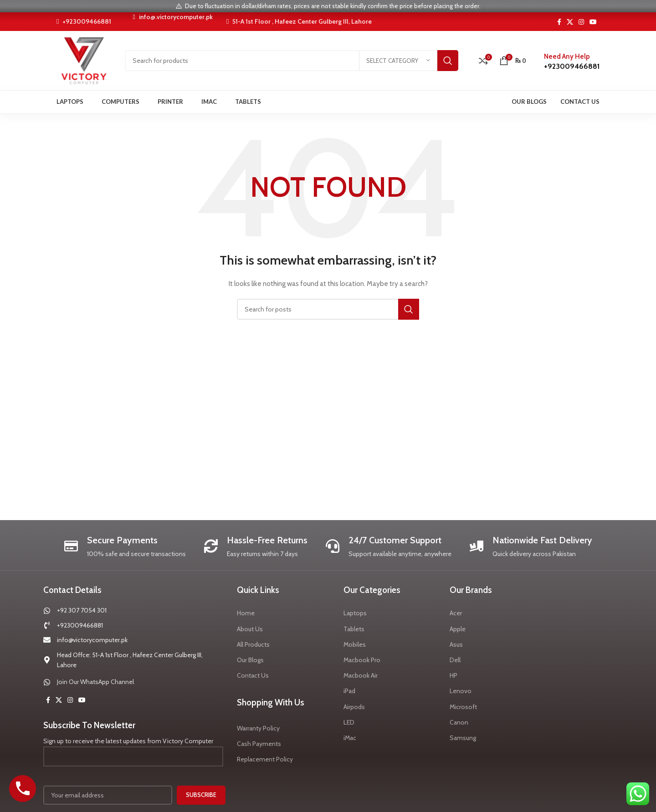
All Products (253, 644)
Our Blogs (250, 660)
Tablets (354, 629)
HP (454, 675)
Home (246, 613)
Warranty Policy (258, 728)
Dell (455, 660)
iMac (350, 738)
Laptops (355, 613)
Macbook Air (361, 675)
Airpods (354, 707)
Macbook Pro (362, 660)
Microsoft (463, 707)
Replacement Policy (265, 759)
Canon (459, 722)
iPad (349, 691)
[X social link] (570, 22)
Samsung (463, 738)
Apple (458, 629)
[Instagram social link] (581, 22)
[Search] (292, 61)
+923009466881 (84, 21)
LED (349, 722)
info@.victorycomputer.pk (172, 17)
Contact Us (253, 675)
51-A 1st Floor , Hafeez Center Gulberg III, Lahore (299, 21)
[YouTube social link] (593, 22)
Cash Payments (259, 744)
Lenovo (461, 691)
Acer (456, 613)
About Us (250, 629)
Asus (456, 644)
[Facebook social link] (559, 22)
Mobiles (355, 644)
